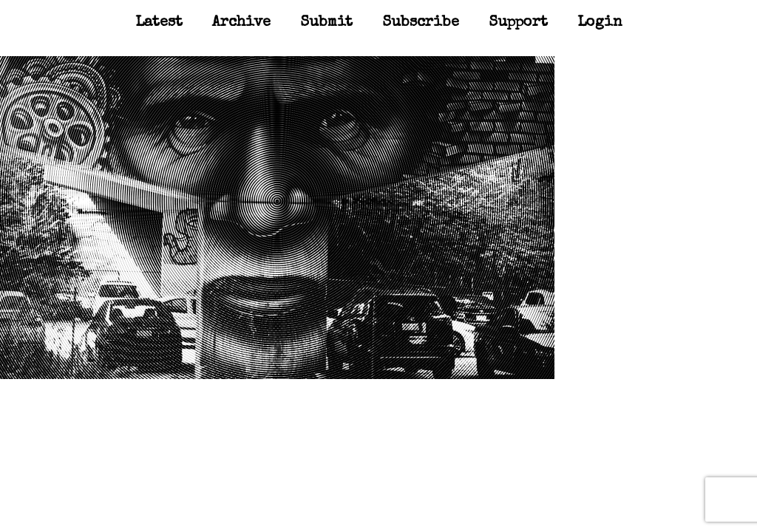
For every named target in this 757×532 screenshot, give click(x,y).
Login (600, 23)
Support (518, 23)
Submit (326, 23)
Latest (159, 23)
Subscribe (421, 23)
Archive (241, 23)
